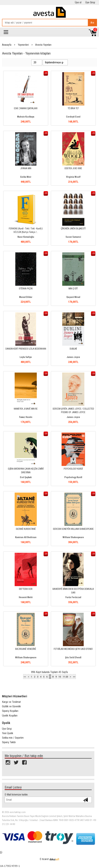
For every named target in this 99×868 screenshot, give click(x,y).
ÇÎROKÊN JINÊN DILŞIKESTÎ (73, 229)
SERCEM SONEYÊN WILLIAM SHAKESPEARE (73, 529)
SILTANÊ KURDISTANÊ (26, 529)
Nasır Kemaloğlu (26, 237)
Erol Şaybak (26, 477)
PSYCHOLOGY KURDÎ (73, 469)
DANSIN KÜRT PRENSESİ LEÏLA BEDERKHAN (26, 349)
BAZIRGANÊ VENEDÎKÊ (26, 649)
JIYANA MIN (26, 168)
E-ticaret (44, 859)
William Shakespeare (73, 537)
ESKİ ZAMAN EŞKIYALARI (26, 108)
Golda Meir (26, 177)
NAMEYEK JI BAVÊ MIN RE (26, 409)
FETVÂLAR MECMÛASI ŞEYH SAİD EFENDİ (73, 649)
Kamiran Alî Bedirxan (26, 537)
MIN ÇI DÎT (73, 289)
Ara (92, 23)
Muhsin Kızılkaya (26, 117)
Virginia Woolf (73, 177)
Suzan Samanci (73, 237)
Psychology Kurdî (73, 477)
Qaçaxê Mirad (73, 297)
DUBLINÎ (73, 349)
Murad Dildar (26, 297)
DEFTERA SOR (26, 589)
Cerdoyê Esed (73, 117)
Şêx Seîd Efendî (73, 658)
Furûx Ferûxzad (73, 597)
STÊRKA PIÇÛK (26, 289)
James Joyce (73, 357)
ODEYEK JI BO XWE (73, 168)
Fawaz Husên (26, 417)
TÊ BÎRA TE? (73, 108)
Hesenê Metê (26, 597)
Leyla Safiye (26, 357)
